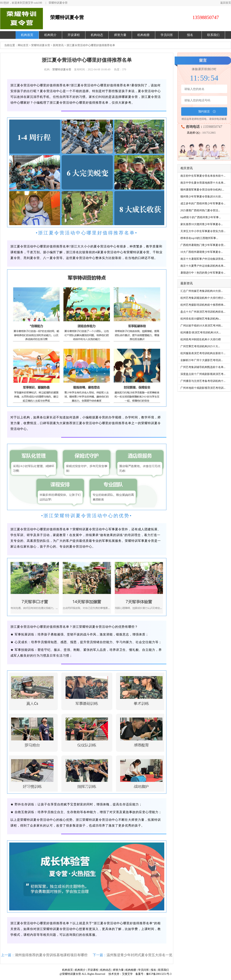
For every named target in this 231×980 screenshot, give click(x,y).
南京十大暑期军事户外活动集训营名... (203, 259)
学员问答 (167, 35)
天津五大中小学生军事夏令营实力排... (203, 231)
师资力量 (120, 35)
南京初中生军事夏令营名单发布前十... (203, 176)
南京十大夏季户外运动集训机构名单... (203, 266)
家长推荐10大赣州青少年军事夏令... (202, 224)
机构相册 (143, 35)
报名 (190, 35)
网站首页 (23, 45)
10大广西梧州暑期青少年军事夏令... (202, 252)
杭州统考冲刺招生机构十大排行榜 (201, 339)
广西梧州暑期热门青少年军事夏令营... (203, 245)
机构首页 (27, 35)
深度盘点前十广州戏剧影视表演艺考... (203, 374)
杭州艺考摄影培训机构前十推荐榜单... (203, 305)
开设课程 (74, 35)
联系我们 (213, 35)
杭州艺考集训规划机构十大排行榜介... (203, 298)
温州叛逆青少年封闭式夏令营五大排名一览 (139, 955)
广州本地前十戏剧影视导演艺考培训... (203, 388)
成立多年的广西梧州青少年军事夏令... (203, 204)
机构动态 (97, 35)
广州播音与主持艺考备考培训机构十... (203, 381)
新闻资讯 (58, 45)
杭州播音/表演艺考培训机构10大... (201, 333)
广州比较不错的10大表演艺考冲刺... (202, 326)
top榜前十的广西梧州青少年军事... (201, 217)
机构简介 (50, 35)
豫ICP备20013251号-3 (159, 974)
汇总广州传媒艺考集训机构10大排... (202, 291)
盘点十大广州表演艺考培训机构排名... (203, 312)
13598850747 (213, 127)
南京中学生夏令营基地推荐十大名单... (203, 183)
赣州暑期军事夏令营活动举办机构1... (202, 190)
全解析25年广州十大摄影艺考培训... (202, 360)
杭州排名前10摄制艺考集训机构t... (201, 319)
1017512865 (209, 133)
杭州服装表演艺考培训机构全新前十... (203, 353)
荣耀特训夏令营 (58, 3)
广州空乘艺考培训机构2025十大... (200, 346)
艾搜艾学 (127, 974)
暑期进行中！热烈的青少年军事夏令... (203, 273)
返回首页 (226, 3)
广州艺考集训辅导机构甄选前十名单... (203, 367)
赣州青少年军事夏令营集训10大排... (202, 197)
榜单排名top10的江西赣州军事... (199, 238)
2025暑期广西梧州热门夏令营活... (200, 210)
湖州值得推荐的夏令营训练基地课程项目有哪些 (51, 955)
